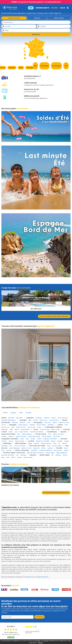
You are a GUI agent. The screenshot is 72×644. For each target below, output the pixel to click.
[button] (48, 8)
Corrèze (4, 441)
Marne (17, 429)
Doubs (11, 432)
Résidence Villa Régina (10, 485)
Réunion (33, 455)
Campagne (56, 66)
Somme (9, 450)
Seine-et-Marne (58, 434)
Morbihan (51, 425)
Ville (66, 66)
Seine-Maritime (27, 434)
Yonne (4, 425)
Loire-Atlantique (14, 448)
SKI (31, 8)
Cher (66, 425)
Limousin (64, 439)
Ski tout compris (59, 18)
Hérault (33, 439)
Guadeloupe (52, 432)
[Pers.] (38, 30)
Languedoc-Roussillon (10, 439)
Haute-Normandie (8, 434)
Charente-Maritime (45, 450)
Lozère (39, 439)
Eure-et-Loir (5, 427)
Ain (53, 455)
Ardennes (4, 429)
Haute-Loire (43, 420)
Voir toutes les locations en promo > (56, 493)
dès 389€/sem (36, 309)
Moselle (60, 441)
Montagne (44, 66)
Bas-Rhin (11, 418)
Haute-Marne (25, 429)
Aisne (66, 448)
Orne (29, 422)
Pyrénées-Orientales (50, 439)
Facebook (28, 577)
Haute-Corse (55, 429)
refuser (38, 641)
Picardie (59, 448)
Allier (30, 420)
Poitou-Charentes (22, 450)
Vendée (50, 448)
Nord (49, 446)
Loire (8, 457)
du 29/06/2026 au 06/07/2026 (36, 476)
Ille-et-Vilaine (41, 425)
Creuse (11, 441)
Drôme (65, 455)
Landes (53, 418)
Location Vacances (14, 18)
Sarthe (43, 448)
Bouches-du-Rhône (8, 455)
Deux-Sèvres (58, 450)
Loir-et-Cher (31, 427)
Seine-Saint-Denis (34, 436)
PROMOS (54, 8)
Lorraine (31, 441)
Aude (22, 439)
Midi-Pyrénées (21, 443)
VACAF (62, 8)
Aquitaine (30, 418)
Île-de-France (41, 434)
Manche (22, 422)
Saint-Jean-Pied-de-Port (36, 300)
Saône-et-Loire (64, 422)
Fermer (40, 643)
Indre (13, 427)
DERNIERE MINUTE (42, 8)
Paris (50, 434)
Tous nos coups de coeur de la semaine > (54, 316)
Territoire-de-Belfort (37, 432)
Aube (11, 429)
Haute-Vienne (20, 441)
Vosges (66, 441)
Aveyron (37, 443)
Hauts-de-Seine (21, 436)
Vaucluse (23, 455)
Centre (60, 425)
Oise (3, 450)
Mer (35, 66)
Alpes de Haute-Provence (35, 453)
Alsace (4, 418)
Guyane (63, 432)
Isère (3, 457)
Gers (55, 443)
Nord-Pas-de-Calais (37, 446)
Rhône (13, 457)
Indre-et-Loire (21, 427)
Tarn (11, 446)
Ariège (30, 443)
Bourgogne (38, 422)
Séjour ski (37, 18)
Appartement (36, 361)
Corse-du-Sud (44, 429)
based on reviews (11, 632)
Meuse (53, 441)
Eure (19, 434)
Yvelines (4, 436)
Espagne (12, 68)
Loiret (39, 427)
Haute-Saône (24, 432)
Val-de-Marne (47, 436)
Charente (34, 450)
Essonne (11, 436)
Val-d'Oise (57, 436)
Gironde (46, 418)
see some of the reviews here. (11, 634)
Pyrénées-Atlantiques (8, 420)
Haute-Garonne (46, 443)
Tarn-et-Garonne (20, 446)
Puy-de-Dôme (54, 420)
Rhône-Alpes (45, 455)
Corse (36, 429)
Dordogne (39, 418)
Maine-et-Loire (26, 448)
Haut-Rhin (19, 418)
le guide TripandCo (42, 577)
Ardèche (58, 455)
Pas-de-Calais (57, 446)
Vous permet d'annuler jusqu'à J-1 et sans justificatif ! (37, 2)
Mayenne (36, 448)
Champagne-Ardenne (53, 427)
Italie (21, 68)
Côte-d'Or (48, 422)
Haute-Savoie (28, 457)
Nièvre (55, 422)
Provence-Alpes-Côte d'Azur (14, 453)
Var (17, 455)
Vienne (66, 450)
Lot (59, 443)
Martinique (7, 443)
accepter (46, 641)
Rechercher (36, 34)
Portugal (30, 68)
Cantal (35, 420)
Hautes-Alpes (50, 453)
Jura (16, 432)
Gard (27, 439)
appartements (51, 550)
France (5, 413)
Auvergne (23, 420)
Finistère (32, 425)
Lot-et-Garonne (63, 418)
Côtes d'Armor (23, 425)
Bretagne (13, 425)
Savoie (19, 457)
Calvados (15, 422)
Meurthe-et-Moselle (43, 441)
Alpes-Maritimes (62, 453)
